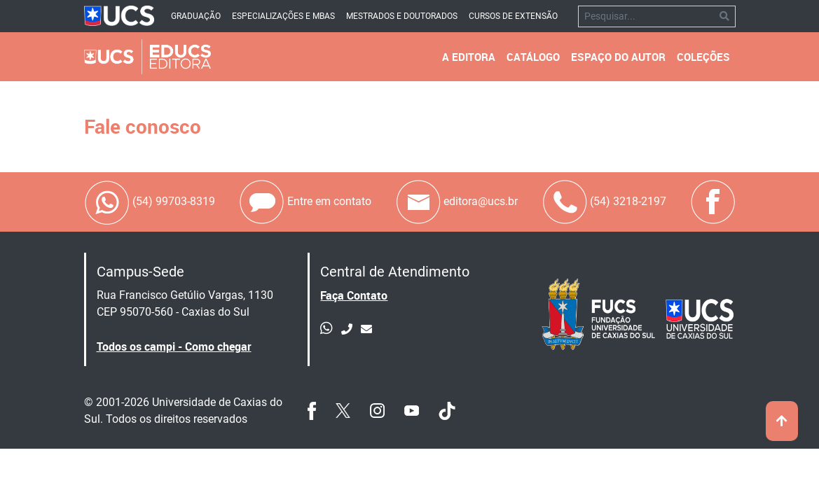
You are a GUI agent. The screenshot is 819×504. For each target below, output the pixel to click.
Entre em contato (305, 202)
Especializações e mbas (283, 16)
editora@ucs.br (456, 202)
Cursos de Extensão (513, 16)
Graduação (196, 16)
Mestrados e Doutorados (402, 16)
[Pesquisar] (646, 16)
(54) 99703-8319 (150, 202)
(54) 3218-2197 (604, 202)
